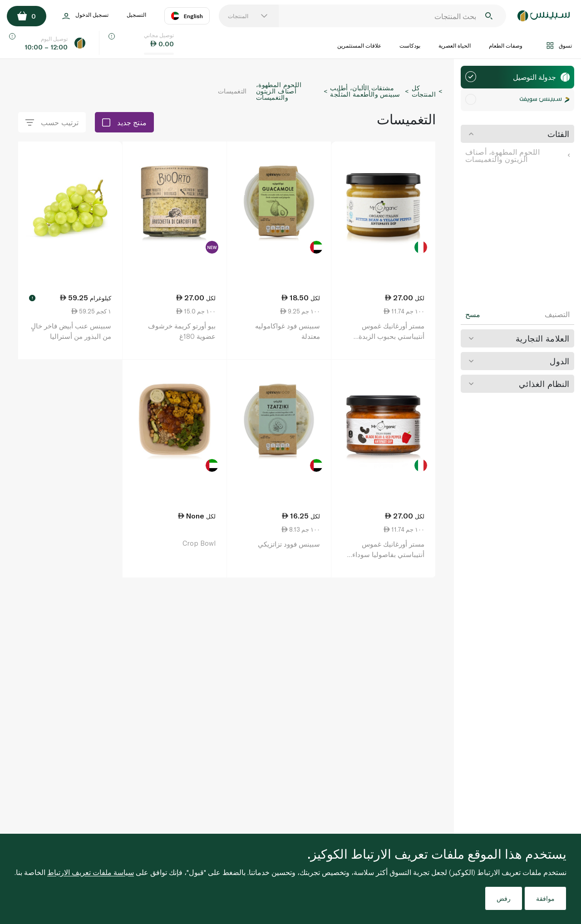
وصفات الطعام (506, 45)
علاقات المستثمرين (359, 45)
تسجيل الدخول (85, 16)
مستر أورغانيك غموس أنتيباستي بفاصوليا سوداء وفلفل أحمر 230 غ (388, 554)
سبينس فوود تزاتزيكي (289, 544)
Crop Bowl (199, 543)
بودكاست (410, 45)
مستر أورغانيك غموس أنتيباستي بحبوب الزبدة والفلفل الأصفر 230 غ (391, 336)
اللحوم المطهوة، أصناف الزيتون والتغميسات (517, 155)
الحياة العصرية (455, 45)
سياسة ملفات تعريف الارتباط (91, 872)
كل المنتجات (424, 91)
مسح (473, 314)
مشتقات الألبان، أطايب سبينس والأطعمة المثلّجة (365, 91)
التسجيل (136, 15)
